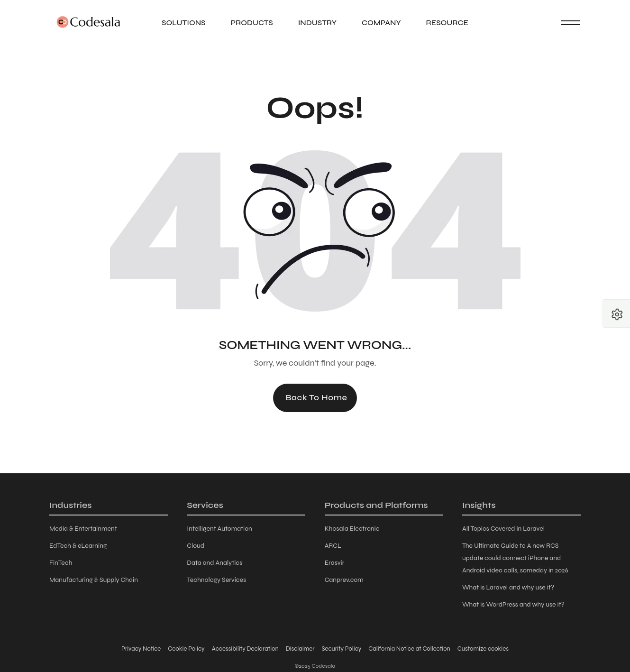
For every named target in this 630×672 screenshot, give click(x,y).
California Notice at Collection (409, 649)
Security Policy (341, 649)
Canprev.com (344, 580)
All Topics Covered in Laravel (503, 529)
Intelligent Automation (219, 529)
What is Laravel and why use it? (508, 587)
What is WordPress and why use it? (513, 604)
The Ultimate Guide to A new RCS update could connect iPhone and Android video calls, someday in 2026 (515, 558)
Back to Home (316, 397)
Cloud (196, 546)
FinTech (61, 563)
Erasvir (335, 563)
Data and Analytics (215, 563)
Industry (317, 23)
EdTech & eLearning (78, 546)
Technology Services (216, 580)
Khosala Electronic (352, 529)
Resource (447, 23)
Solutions (184, 23)
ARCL (333, 546)
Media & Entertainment (83, 529)
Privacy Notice (141, 649)
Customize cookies (483, 649)
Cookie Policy (186, 649)
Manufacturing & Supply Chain (94, 580)
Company (381, 23)
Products (251, 23)
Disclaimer (300, 649)
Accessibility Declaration (245, 649)
